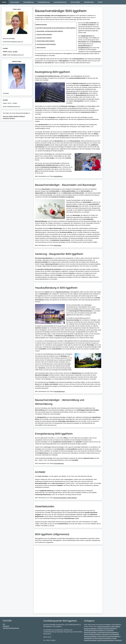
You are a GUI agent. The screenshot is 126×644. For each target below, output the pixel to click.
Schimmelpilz (75, 2)
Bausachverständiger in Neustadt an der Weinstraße (104, 634)
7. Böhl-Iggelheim (41, 47)
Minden (11, 116)
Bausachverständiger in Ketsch (107, 638)
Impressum (6, 626)
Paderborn (22, 116)
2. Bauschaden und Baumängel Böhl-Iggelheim (49, 31)
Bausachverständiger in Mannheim (112, 640)
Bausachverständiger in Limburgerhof (103, 630)
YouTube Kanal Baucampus (11, 628)
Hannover (6, 116)
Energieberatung (44, 2)
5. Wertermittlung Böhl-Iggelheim (45, 41)
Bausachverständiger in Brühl (93, 640)
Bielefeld (16, 116)
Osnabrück (6, 118)
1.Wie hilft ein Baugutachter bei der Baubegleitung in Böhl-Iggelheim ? (56, 28)
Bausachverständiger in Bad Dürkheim (95, 636)
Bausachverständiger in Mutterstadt (94, 632)
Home (4, 2)
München (12, 118)
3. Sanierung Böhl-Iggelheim (44, 34)
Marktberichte (89, 2)
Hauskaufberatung (60, 2)
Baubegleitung (28, 2)
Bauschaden (15, 2)
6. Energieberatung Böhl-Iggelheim (46, 44)
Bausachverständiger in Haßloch (93, 629)
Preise (100, 2)
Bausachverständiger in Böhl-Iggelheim (65, 498)
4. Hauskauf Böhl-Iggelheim (44, 38)
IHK (4, 624)
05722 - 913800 (13, 52)
